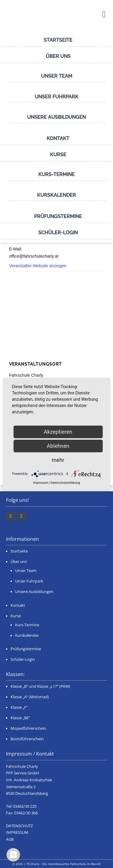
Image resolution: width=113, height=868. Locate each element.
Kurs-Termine (56, 174)
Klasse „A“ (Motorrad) (30, 697)
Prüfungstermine (58, 216)
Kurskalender (56, 195)
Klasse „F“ (19, 707)
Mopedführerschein (28, 728)
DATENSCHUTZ (19, 826)
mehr (58, 460)
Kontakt (58, 138)
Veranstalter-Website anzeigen (38, 266)
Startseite (58, 40)
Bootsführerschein (27, 739)
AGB (10, 839)
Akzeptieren (58, 432)
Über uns (58, 56)
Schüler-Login (58, 233)
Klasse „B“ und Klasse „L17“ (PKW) (40, 686)
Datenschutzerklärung (65, 483)
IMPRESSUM (17, 832)
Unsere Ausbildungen (56, 117)
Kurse (58, 155)
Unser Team (57, 76)
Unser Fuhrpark (56, 97)
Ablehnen (58, 446)
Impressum (41, 483)
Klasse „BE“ (20, 718)
